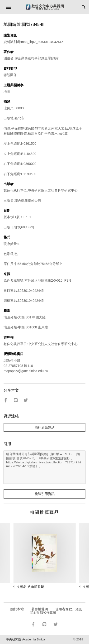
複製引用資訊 (45, 494)
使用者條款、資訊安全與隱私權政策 (56, 611)
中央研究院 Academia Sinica (25, 639)
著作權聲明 (40, 609)
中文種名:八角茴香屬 (29, 587)
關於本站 (17, 609)
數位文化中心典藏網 (45, 7)
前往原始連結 (45, 428)
